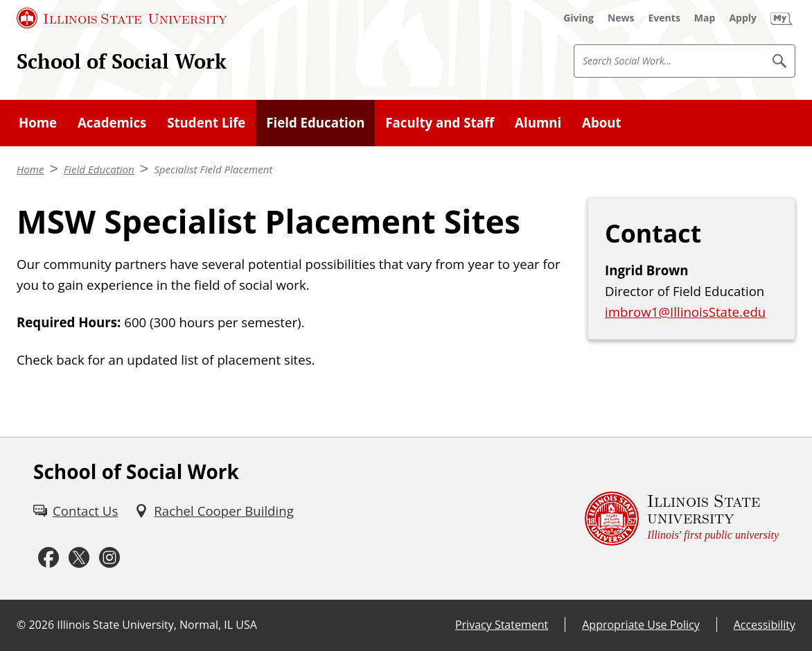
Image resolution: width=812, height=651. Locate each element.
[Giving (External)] (579, 18)
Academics (112, 122)
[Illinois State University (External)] (122, 18)
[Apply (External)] (743, 18)
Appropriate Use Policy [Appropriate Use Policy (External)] (641, 625)
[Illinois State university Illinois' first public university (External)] (682, 519)
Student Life (206, 122)
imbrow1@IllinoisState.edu (685, 312)
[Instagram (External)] (109, 558)
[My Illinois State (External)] (782, 18)
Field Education (315, 122)
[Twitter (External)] (79, 558)
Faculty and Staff (440, 122)
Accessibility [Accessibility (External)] (765, 625)
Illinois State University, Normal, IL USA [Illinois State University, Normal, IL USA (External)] (157, 625)
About (602, 122)
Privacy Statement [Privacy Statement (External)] (502, 625)
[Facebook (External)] (48, 558)
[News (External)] (621, 18)
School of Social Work (122, 61)
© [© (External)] (21, 625)
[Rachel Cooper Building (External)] (214, 511)
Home (38, 122)
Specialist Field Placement (213, 169)
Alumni (538, 122)
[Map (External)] (705, 18)
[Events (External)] (664, 18)
